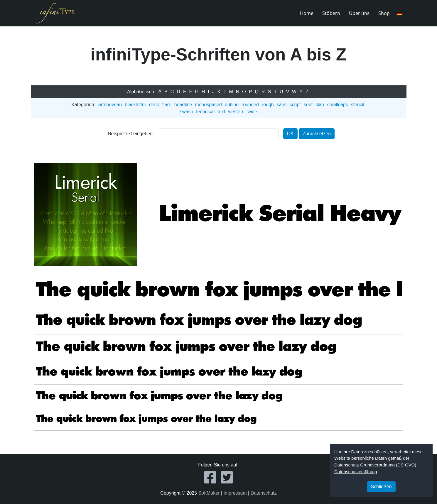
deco (154, 105)
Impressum (235, 493)
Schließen (381, 487)
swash (187, 112)
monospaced (208, 105)
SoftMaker (209, 493)
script (295, 105)
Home (307, 13)
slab (320, 105)
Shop (384, 13)
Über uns (359, 13)
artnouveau (110, 105)
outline (232, 105)
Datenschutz (264, 493)
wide (252, 112)
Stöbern (331, 13)
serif (308, 105)
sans (282, 105)
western (236, 112)
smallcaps (337, 105)
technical (205, 112)
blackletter (135, 105)
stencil (357, 105)
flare (167, 105)
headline (183, 105)
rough (268, 105)
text (221, 112)
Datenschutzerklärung (356, 472)
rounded (250, 105)
